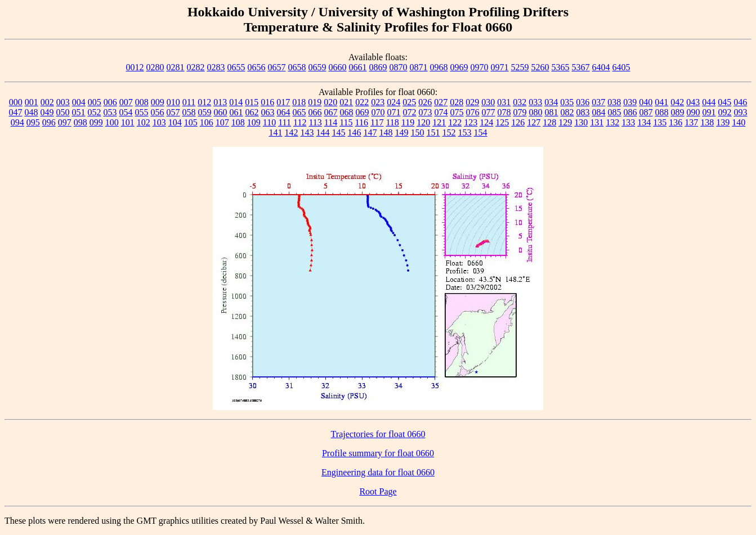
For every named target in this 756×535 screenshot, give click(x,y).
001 (32, 102)
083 (583, 112)
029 (472, 102)
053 (110, 112)
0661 (358, 67)
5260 (540, 67)
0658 (297, 67)
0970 (480, 67)
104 (175, 122)
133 (628, 122)
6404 (601, 67)
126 (518, 122)
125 (502, 122)
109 (254, 122)
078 (504, 112)
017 (283, 102)
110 (269, 122)
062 (252, 112)
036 (583, 102)
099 (96, 122)
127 (534, 122)
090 (694, 112)
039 (630, 102)
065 (299, 112)
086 (630, 112)
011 (189, 102)
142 (292, 132)
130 (581, 122)
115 (346, 122)
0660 (338, 67)
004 (79, 102)
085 (615, 112)
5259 (520, 67)
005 (95, 102)
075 (457, 112)
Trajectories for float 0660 (378, 434)
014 (236, 102)
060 (221, 112)
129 (565, 122)
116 (362, 122)
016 (267, 102)
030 (488, 102)
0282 (196, 67)
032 (520, 102)
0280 (155, 67)
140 (739, 122)
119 (408, 122)
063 (268, 112)
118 (392, 122)
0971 (500, 67)
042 (677, 102)
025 (409, 102)
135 (660, 122)
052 (95, 112)
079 (520, 112)
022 (362, 102)
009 (158, 102)
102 (144, 122)
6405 (621, 67)
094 (17, 122)
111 (285, 122)
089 (678, 112)
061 (236, 112)
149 (402, 132)
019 (315, 102)
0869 (378, 67)
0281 (176, 67)
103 (159, 122)
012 (204, 102)
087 (646, 112)
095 (33, 122)
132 (612, 122)
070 (378, 112)
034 (551, 102)
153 (465, 132)
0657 (277, 67)
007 (126, 102)
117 (377, 122)
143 (307, 132)
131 (597, 122)
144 (323, 132)
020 (330, 102)
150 (418, 132)
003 (63, 102)
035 (567, 102)
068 (347, 112)
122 (455, 122)
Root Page (378, 491)
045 (724, 102)
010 (173, 102)
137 (691, 122)
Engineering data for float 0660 (378, 472)
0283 (216, 67)
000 (16, 102)
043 (693, 102)
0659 (317, 67)
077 (489, 112)
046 (740, 102)
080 (536, 112)
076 (473, 112)
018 (299, 102)
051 (79, 112)
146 (355, 132)
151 (433, 132)
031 (504, 102)
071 (394, 112)
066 (315, 112)
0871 (419, 67)
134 (644, 122)
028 (457, 102)
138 (707, 122)
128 (549, 122)
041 (661, 102)
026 (425, 102)
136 (676, 122)
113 (315, 122)
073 (426, 112)
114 (331, 122)
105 (191, 122)
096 (49, 122)
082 (567, 112)
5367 (581, 67)
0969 (459, 67)
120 (423, 122)
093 (741, 112)
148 (386, 132)
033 (535, 102)
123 (471, 122)
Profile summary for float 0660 (378, 453)
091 (709, 112)
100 (112, 122)
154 (481, 132)
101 (128, 122)
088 (662, 112)
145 (339, 132)
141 (276, 132)
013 (220, 102)
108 (238, 122)
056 (158, 112)
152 (449, 132)
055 (142, 112)
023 (378, 102)
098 (80, 122)
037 (598, 102)
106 (207, 122)
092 (725, 112)
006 (110, 102)
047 (16, 112)
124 (486, 122)
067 (331, 112)
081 (552, 112)
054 (126, 112)
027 (441, 102)
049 (47, 112)
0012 (135, 67)
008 (142, 102)
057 (173, 112)
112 (300, 122)
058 (189, 112)
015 (252, 102)
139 (723, 122)
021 (346, 102)
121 (439, 122)
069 (363, 112)
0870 (399, 67)
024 (393, 102)
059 (205, 112)
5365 (561, 67)
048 (32, 112)
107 (222, 122)
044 (709, 102)
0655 (236, 67)
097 (65, 122)
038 (614, 102)
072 (410, 112)
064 (284, 112)
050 (63, 112)
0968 (439, 67)
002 (47, 102)
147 (370, 132)
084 (599, 112)
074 (441, 112)
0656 (257, 67)
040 (646, 102)
